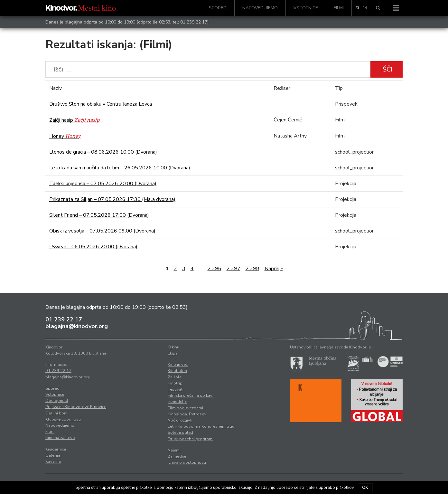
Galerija (53, 455)
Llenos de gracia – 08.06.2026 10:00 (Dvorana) (103, 152)
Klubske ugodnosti (63, 419)
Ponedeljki (177, 402)
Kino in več (178, 365)
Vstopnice (306, 8)
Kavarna (53, 461)
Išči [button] (387, 69)
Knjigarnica (56, 449)
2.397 (233, 269)
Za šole (175, 377)
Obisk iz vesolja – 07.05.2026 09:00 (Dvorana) (102, 231)
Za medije (177, 456)
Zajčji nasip (74, 120)
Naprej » (274, 269)
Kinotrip (175, 383)
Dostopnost (57, 401)
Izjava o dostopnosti (187, 462)
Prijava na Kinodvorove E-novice (76, 407)
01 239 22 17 (194, 22)
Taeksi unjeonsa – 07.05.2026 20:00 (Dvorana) (103, 184)
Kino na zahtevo (60, 438)
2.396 (215, 269)
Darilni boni (56, 413)
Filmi (339, 8)
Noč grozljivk (180, 420)
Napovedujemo (260, 8)
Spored (218, 8)
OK (365, 488)
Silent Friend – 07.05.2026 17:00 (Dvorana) (99, 215)
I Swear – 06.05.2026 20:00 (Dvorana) (93, 247)
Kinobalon (177, 371)
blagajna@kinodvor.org (77, 326)
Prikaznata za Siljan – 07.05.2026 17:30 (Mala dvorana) (112, 199)
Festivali (176, 389)
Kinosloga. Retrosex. (187, 414)
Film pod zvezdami (185, 408)
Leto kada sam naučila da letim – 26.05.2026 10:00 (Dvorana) (120, 168)
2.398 (252, 269)
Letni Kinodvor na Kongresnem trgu (201, 426)
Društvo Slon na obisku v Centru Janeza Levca (101, 104)
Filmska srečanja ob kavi (191, 395)
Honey (65, 136)
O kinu (173, 347)
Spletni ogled (180, 432)
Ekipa (173, 353)
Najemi (174, 450)
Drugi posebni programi (191, 439)
